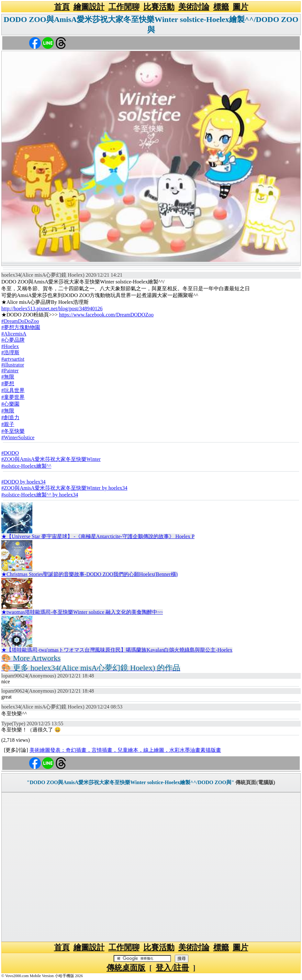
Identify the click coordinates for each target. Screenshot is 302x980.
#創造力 (10, 417)
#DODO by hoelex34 (23, 482)
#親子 (8, 424)
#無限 (8, 377)
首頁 (62, 7)
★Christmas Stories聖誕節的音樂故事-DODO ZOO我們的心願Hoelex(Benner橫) (89, 574)
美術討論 (194, 7)
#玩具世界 (13, 390)
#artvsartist (13, 359)
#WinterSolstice (18, 437)
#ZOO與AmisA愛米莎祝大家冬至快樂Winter (51, 459)
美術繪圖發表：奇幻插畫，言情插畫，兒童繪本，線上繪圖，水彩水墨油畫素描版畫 (125, 750)
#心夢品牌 (13, 340)
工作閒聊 (124, 7)
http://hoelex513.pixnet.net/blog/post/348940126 (52, 309)
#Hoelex (10, 346)
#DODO (10, 453)
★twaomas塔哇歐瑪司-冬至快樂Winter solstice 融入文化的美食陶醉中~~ (82, 612)
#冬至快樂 (13, 431)
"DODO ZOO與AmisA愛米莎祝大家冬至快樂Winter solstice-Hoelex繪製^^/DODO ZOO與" (131, 782)
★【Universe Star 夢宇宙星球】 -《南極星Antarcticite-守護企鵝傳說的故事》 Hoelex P (98, 536)
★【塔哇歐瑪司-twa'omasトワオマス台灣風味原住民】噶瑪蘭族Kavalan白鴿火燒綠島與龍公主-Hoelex (117, 650)
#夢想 (8, 383)
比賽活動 (159, 7)
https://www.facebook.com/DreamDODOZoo (106, 315)
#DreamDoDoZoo (20, 321)
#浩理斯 (10, 352)
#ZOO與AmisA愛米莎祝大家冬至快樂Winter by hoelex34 (64, 488)
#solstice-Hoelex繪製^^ (26, 466)
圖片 (240, 7)
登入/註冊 (172, 968)
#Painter (10, 371)
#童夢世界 (13, 397)
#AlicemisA (14, 334)
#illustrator (13, 365)
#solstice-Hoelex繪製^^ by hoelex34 (40, 495)
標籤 (221, 7)
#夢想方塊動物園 (21, 327)
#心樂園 (10, 404)
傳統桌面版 (126, 968)
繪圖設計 (89, 7)
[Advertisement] (151, 867)
